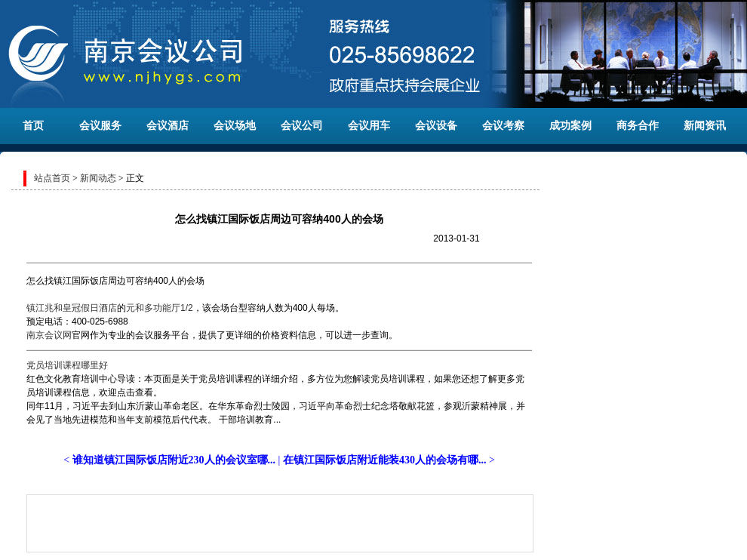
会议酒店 (168, 126)
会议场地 (235, 126)
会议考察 (503, 126)
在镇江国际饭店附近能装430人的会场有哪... (385, 460)
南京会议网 (49, 335)
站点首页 (52, 178)
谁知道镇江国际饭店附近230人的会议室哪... (174, 460)
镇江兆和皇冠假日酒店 (72, 308)
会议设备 (436, 126)
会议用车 (369, 126)
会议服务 (100, 126)
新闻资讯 (705, 126)
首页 (33, 126)
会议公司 (302, 126)
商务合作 (638, 126)
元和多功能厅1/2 (160, 308)
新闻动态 (98, 178)
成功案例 (570, 126)
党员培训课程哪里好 (67, 365)
